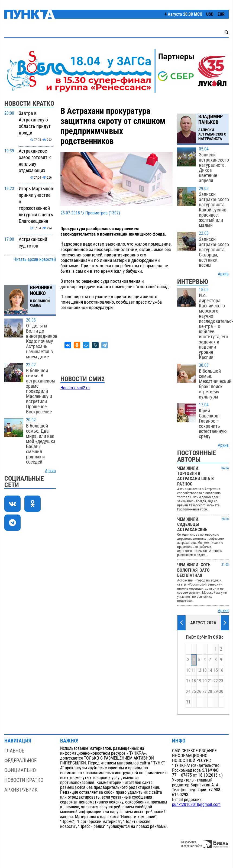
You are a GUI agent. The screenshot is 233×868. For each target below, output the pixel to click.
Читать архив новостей (35, 259)
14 (210, 670)
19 (199, 681)
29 (216, 692)
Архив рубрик (21, 790)
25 (194, 692)
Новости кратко (24, 780)
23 (221, 681)
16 (221, 670)
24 (188, 692)
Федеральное (20, 761)
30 (221, 692)
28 (210, 692)
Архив (50, 471)
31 (188, 702)
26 (199, 692)
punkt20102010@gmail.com (196, 805)
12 (199, 670)
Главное (14, 751)
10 (188, 670)
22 (216, 681)
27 (205, 692)
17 (188, 681)
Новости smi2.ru (75, 388)
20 (205, 681)
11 (194, 670)
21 (210, 681)
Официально (20, 770)
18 (194, 681)
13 (205, 670)
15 (216, 670)
